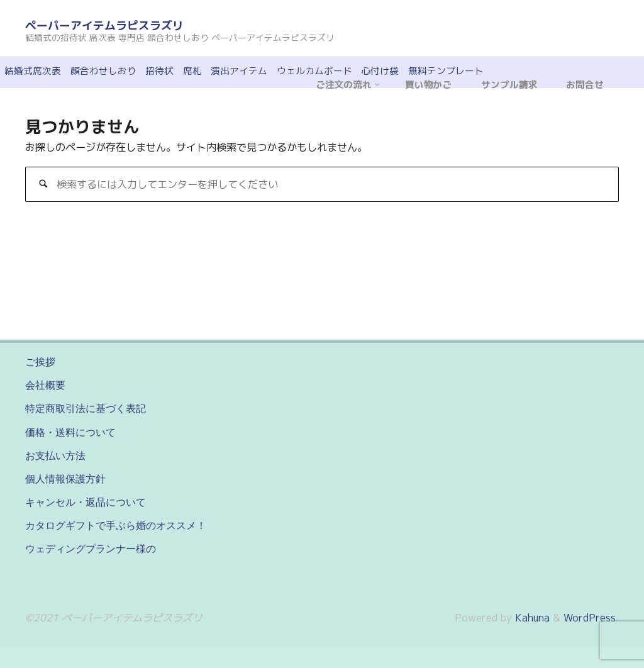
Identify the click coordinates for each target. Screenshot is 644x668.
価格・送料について (70, 432)
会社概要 (45, 385)
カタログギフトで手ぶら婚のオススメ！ (116, 525)
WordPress (590, 618)
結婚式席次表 (33, 71)
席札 (192, 71)
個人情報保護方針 (65, 479)
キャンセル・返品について (86, 502)
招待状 (159, 71)
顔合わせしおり (103, 71)
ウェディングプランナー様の (91, 548)
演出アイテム (239, 71)
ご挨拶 (40, 362)
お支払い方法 (55, 455)
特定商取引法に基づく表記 (86, 408)
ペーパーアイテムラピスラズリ (104, 25)
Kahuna (531, 618)
